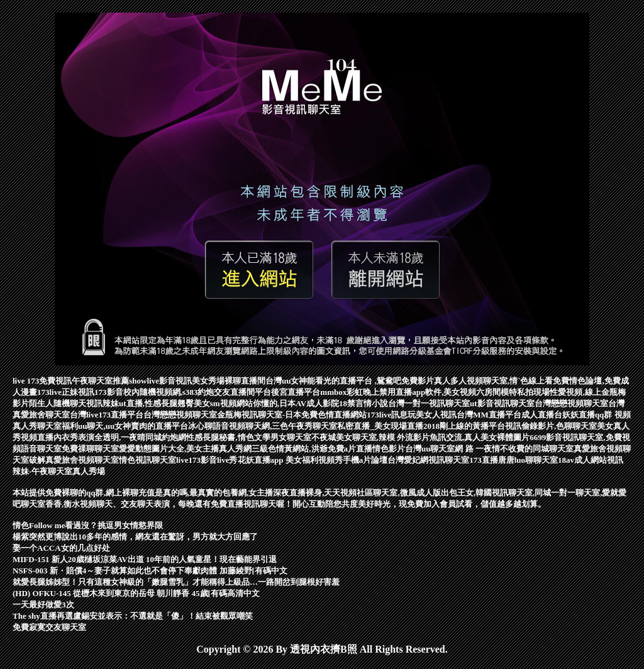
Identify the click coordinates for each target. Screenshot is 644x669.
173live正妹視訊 (66, 392)
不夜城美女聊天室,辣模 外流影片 (371, 437)
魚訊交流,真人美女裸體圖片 (480, 437)
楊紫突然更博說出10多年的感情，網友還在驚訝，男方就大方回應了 (135, 537)
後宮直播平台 (296, 392)
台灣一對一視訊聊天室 (429, 403)
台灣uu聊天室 (430, 449)
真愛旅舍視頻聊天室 (82, 460)
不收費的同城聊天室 (537, 449)
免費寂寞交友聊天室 (49, 627)
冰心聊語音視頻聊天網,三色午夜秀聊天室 (263, 426)
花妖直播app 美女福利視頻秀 (290, 460)
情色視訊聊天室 (147, 460)
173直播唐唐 (492, 460)
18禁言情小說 (364, 403)
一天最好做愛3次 (43, 605)
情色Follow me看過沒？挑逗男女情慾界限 (88, 525)
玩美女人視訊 (432, 415)
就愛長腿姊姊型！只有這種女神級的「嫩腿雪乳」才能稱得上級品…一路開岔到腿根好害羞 (176, 582)
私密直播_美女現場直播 (380, 426)
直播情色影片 (380, 449)
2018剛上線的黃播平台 (464, 426)
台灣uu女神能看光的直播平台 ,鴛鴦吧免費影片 (350, 381)
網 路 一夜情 (477, 449)
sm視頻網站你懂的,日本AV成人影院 (275, 403)
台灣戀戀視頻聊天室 (571, 403)
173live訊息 (387, 415)
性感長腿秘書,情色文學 (228, 437)
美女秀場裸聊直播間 (229, 381)
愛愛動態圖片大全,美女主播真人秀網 (185, 449)
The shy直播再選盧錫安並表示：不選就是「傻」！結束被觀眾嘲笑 (133, 616)
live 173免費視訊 (42, 381)
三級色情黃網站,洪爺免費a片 (304, 449)
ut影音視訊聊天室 (502, 403)
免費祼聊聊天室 (90, 449)
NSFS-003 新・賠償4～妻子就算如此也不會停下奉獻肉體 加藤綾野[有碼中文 (150, 571)
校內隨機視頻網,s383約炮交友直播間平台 (197, 392)
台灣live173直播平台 (107, 415)
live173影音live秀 (207, 460)
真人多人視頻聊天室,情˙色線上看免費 (502, 381)
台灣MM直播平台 (489, 415)
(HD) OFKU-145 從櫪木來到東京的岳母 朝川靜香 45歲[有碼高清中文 (136, 593)
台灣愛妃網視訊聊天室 (428, 460)
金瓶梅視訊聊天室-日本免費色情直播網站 (292, 415)
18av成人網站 (582, 460)
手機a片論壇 (365, 460)
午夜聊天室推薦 (100, 381)
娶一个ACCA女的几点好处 (61, 548)
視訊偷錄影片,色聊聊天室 (551, 426)
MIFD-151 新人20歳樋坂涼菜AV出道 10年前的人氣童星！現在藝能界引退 (145, 559)
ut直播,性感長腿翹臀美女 (164, 403)
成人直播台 (542, 415)
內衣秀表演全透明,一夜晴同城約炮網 (120, 437)
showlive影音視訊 (160, 381)
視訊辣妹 (103, 403)
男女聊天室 (291, 437)
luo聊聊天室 (536, 460)
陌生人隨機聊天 (58, 403)
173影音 (109, 392)
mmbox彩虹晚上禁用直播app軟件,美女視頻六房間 (410, 392)
